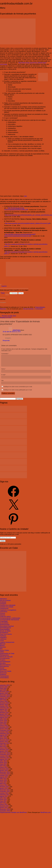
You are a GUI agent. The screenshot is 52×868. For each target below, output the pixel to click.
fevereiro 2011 (5, 808)
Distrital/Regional (5, 630)
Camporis (3, 606)
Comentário (5, 354)
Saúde (2, 670)
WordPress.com (46, 815)
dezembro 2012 (5, 774)
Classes (3, 617)
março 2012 (4, 787)
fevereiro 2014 (5, 752)
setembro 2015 (5, 736)
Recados (3, 665)
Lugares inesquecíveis (7, 644)
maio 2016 (3, 724)
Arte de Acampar (5, 603)
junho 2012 (4, 782)
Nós (1, 651)
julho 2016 (3, 721)
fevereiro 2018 (5, 705)
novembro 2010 (5, 813)
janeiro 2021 (4, 689)
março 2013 (4, 769)
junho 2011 (4, 802)
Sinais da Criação (6, 673)
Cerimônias (4, 614)
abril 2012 (3, 786)
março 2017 (4, 713)
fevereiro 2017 (5, 715)
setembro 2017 (5, 710)
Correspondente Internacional (9, 622)
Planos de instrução (6, 659)
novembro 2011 (5, 794)
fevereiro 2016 (5, 729)
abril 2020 (3, 692)
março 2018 (4, 703)
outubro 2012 (4, 778)
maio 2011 (3, 803)
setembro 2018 (5, 699)
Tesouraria (3, 675)
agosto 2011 (4, 798)
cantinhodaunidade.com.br (16, 3)
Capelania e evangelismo (8, 612)
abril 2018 (3, 702)
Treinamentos (4, 678)
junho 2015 (4, 741)
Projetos (3, 662)
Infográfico (3, 640)
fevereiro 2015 (5, 742)
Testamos (3, 677)
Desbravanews (5, 627)
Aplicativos (3, 601)
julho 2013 (3, 763)
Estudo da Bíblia (5, 633)
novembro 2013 (5, 757)
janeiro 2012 (4, 790)
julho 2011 (3, 800)
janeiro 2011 (4, 810)
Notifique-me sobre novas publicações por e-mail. (18, 392)
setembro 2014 (5, 745)
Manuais (3, 646)
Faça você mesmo (6, 636)
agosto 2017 (4, 712)
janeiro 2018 (4, 707)
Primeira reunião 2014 (8, 316)
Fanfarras (3, 638)
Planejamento (4, 657)
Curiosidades (4, 625)
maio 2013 (3, 766)
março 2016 (4, 728)
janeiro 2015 (4, 744)
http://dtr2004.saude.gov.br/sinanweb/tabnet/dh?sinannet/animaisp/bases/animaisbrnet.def (20, 235)
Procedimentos (5, 660)
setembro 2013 (5, 760)
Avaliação (3, 604)
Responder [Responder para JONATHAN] (6, 341)
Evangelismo (4, 635)
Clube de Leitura (5, 619)
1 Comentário (39, 309)
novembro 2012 (5, 776)
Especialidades (40, 307)
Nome (4, 371)
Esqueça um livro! (7, 318)
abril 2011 (3, 805)
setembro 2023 (5, 687)
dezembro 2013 (5, 755)
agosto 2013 (4, 761)
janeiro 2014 (4, 753)
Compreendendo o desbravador (10, 620)
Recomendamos (5, 667)
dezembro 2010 (5, 811)
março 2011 (4, 807)
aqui (25, 196)
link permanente (28, 309)
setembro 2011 (5, 797)
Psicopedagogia (5, 664)
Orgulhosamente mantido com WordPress (13, 815)
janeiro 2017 (4, 716)
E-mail (4, 377)
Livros (2, 643)
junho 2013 (4, 765)
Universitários (4, 680)
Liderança (3, 641)
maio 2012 (3, 784)
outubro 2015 (4, 734)
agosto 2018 (4, 700)
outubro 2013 (4, 758)
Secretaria (3, 672)
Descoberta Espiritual (7, 628)
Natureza (3, 309)
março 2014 (4, 750)
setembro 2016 (5, 718)
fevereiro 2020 (5, 694)
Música (2, 648)
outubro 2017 (4, 708)
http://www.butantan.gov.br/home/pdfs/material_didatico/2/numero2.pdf (27, 223)
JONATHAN (16, 330)
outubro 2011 (4, 795)
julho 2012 (3, 781)
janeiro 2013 (4, 773)
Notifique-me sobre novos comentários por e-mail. (18, 389)
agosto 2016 (4, 720)
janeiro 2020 (4, 695)
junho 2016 (4, 723)
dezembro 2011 (5, 792)
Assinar (3, 543)
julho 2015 (3, 739)
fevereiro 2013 (5, 771)
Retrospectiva (4, 669)
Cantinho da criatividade (8, 607)
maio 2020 (3, 691)
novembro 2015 (5, 732)
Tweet (3, 293)
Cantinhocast (4, 611)
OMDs (2, 654)
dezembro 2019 (5, 697)
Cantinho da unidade (7, 609)
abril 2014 (3, 749)
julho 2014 (3, 747)
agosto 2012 (4, 779)
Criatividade (4, 623)
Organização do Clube (7, 656)
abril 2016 (3, 726)
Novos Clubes (4, 652)
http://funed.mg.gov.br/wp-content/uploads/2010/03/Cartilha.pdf (16, 209)
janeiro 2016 (4, 731)
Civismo (3, 615)
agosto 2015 (4, 737)
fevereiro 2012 (5, 789)
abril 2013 (3, 768)
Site (2, 383)
